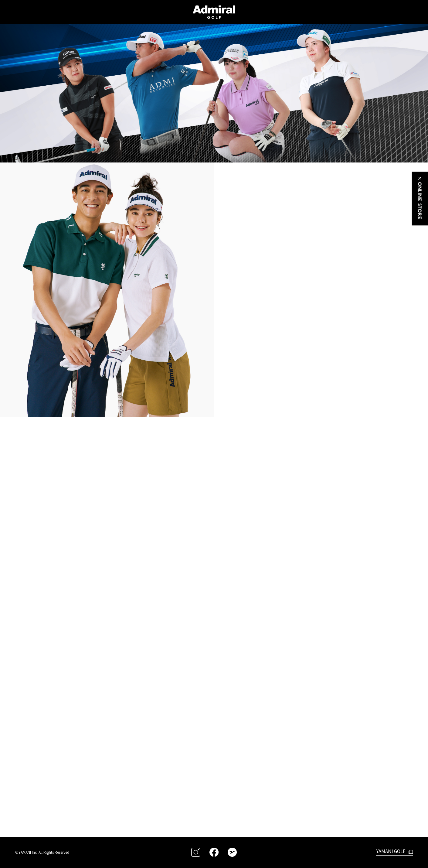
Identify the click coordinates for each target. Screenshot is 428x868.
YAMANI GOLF (390, 851)
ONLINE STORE (420, 199)
